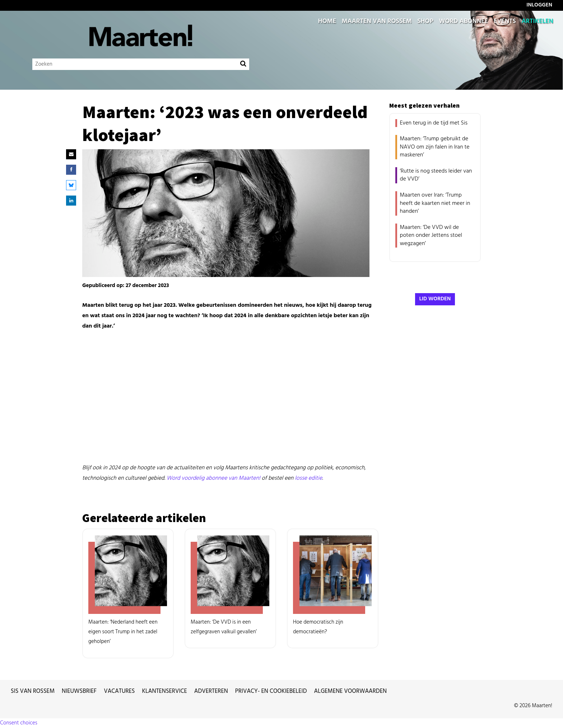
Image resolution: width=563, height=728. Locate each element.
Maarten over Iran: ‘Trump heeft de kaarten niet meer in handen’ (435, 203)
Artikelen (537, 22)
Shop (425, 22)
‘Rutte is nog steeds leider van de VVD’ (436, 175)
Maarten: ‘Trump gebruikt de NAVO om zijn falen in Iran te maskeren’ (435, 147)
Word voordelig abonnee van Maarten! (213, 478)
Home (327, 22)
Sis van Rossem (33, 691)
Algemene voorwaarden (351, 691)
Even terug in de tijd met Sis (434, 123)
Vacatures (119, 691)
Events (505, 22)
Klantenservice (165, 691)
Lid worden (435, 299)
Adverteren (211, 691)
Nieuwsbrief (79, 691)
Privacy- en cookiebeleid (271, 691)
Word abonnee (463, 22)
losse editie (308, 478)
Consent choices (19, 723)
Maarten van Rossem (377, 22)
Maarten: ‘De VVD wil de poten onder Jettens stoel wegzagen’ (431, 236)
